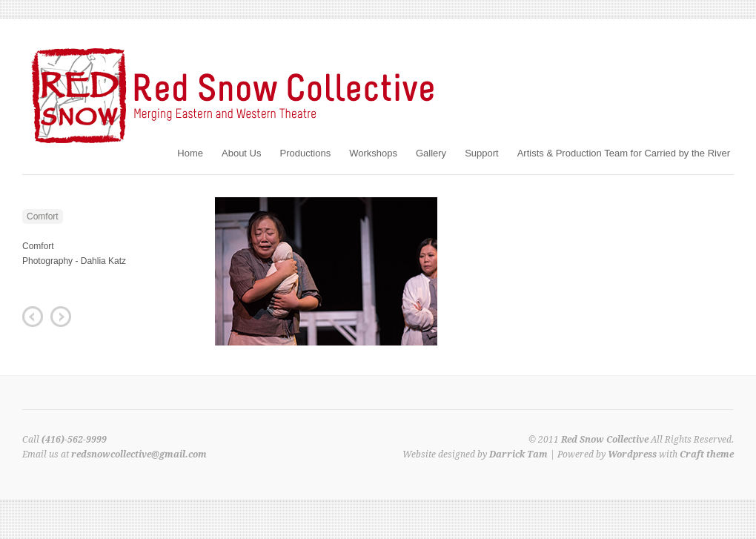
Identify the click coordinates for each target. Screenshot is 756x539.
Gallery (431, 153)
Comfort (43, 216)
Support (482, 153)
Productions (305, 153)
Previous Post (33, 317)
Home (190, 153)
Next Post (61, 317)
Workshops (373, 153)
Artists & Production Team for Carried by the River (624, 153)
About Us (241, 153)
